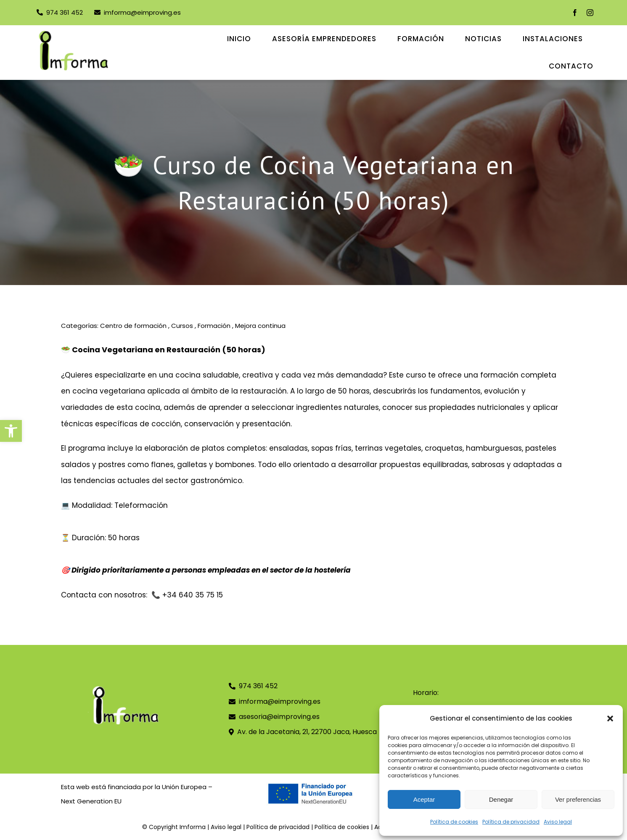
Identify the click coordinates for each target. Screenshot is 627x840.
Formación (214, 326)
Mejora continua (260, 326)
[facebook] (575, 13)
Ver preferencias (578, 799)
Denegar (501, 799)
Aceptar (424, 799)
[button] (11, 431)
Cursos (182, 326)
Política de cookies (454, 822)
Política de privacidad (511, 822)
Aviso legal (558, 822)
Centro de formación (133, 326)
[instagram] (590, 13)
